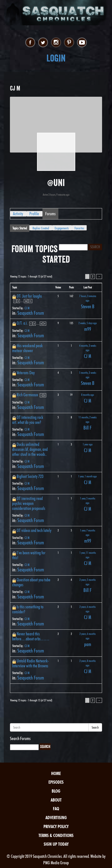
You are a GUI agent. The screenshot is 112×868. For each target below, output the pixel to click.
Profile (34, 214)
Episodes (56, 782)
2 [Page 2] (93, 276)
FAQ (56, 809)
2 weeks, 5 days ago (88, 323)
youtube (82, 43)
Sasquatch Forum (31, 313)
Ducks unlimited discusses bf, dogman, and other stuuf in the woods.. (30, 449)
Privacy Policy (56, 826)
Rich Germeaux (27, 395)
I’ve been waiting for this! (29, 555)
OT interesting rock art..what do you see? (28, 420)
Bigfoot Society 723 (30, 476)
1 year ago (88, 444)
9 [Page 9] (45, 324)
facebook (30, 43)
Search (95, 727)
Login (56, 58)
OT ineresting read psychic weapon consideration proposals (29, 503)
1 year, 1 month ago (88, 476)
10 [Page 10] (26, 301)
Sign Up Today (56, 844)
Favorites (79, 228)
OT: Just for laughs (29, 296)
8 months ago (88, 395)
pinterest (69, 43)
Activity (18, 214)
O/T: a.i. (22, 323)
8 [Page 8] (41, 324)
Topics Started (20, 228)
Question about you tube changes (31, 582)
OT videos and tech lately (34, 530)
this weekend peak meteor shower (27, 348)
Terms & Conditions (56, 835)
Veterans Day (26, 373)
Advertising (56, 818)
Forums (50, 214)
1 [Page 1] (15, 301)
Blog (56, 791)
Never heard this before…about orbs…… (31, 636)
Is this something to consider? (28, 609)
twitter (43, 43)
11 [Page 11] (30, 301)
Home (56, 773)
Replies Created (41, 228)
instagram (56, 43)
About (56, 800)
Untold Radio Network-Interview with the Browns (31, 663)
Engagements (62, 228)
